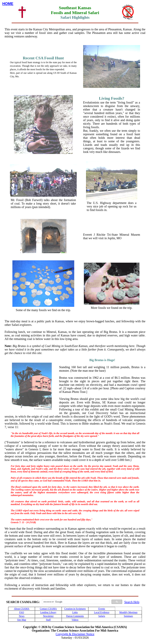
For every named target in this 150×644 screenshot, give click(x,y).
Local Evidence (102, 612)
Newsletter (48, 616)
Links (75, 612)
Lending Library (48, 612)
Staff (48, 620)
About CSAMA (22, 609)
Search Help (132, 602)
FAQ (22, 612)
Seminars (128, 616)
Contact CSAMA (48, 609)
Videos (75, 620)
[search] (75, 602)
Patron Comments (75, 616)
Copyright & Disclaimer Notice (75, 634)
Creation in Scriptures (75, 609)
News (22, 616)
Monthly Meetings (128, 612)
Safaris (102, 616)
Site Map (22, 620)
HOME (8, 4)
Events (102, 609)
